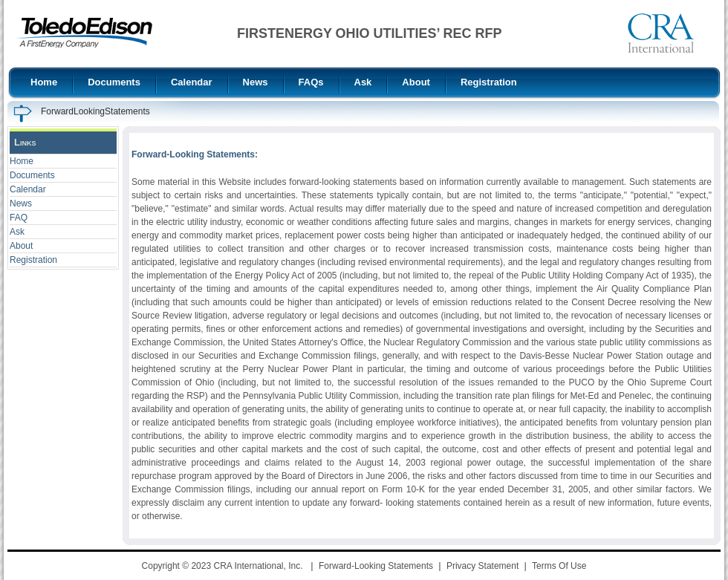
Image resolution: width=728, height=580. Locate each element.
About (21, 246)
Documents (32, 175)
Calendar (28, 189)
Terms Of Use (559, 566)
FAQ (19, 218)
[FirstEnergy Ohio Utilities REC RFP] (84, 32)
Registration (33, 260)
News (21, 203)
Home (22, 161)
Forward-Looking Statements (376, 566)
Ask (17, 232)
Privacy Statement (482, 566)
